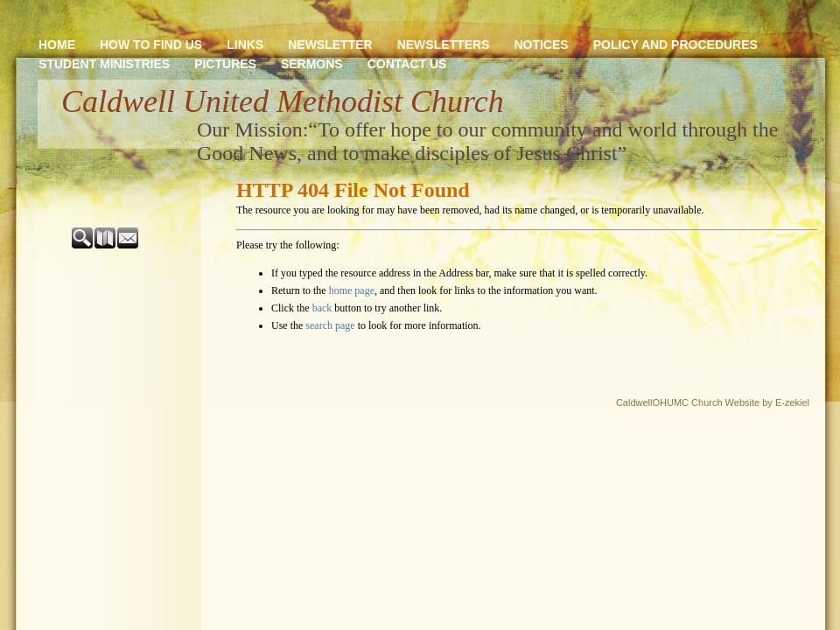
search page (330, 325)
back (322, 308)
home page (352, 290)
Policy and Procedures (675, 45)
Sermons (312, 64)
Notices (541, 45)
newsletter (330, 45)
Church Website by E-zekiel (750, 402)
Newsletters (444, 45)
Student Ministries (104, 64)
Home (57, 45)
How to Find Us (151, 45)
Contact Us (407, 64)
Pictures (225, 64)
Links (245, 45)
